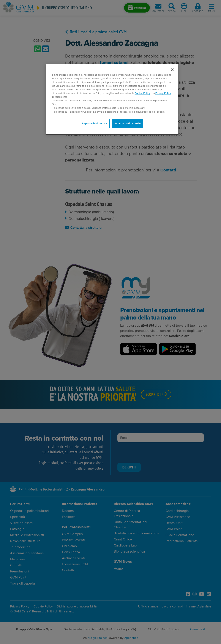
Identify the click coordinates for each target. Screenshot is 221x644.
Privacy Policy (163, 93)
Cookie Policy (142, 93)
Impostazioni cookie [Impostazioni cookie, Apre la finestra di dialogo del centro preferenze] (95, 124)
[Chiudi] (172, 70)
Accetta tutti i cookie (128, 124)
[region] (112, 100)
